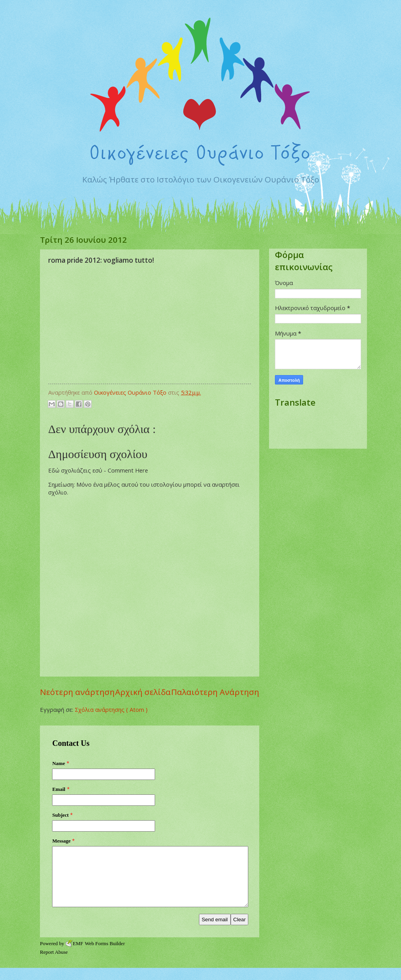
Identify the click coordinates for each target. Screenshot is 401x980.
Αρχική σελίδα (143, 692)
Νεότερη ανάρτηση (77, 692)
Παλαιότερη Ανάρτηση (215, 692)
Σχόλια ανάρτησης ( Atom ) (111, 709)
